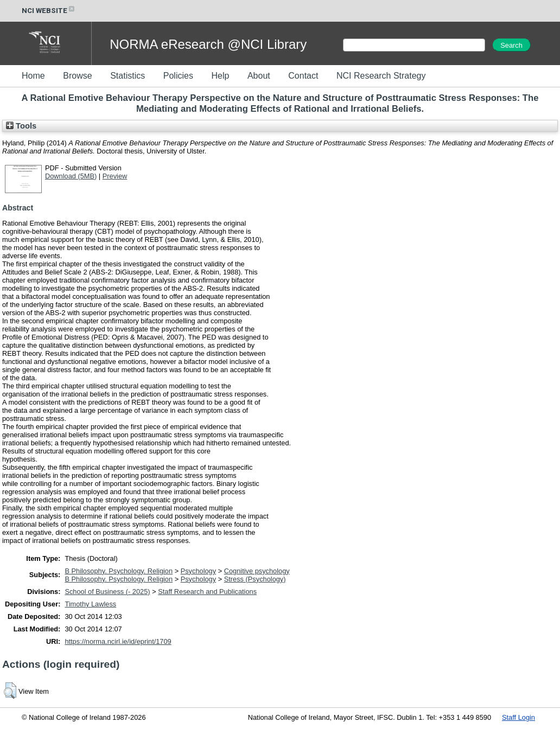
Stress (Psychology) (255, 579)
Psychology (198, 571)
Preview (115, 176)
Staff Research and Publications (207, 592)
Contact (303, 76)
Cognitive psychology (257, 571)
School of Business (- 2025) (107, 592)
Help (220, 76)
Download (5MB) (71, 176)
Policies (178, 76)
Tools (21, 126)
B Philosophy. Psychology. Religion (119, 571)
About (259, 76)
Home (33, 76)
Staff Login (518, 717)
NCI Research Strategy (381, 76)
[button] (10, 691)
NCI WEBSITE (49, 11)
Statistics (128, 76)
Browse (77, 76)
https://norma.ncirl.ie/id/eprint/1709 (118, 641)
